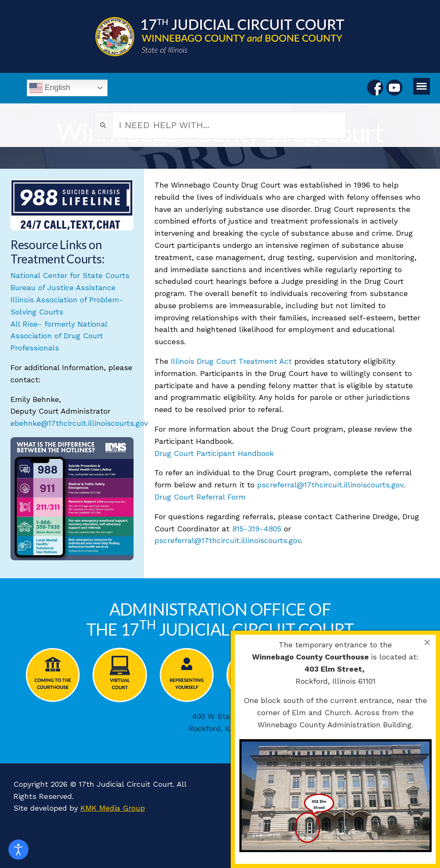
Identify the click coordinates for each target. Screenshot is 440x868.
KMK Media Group (113, 808)
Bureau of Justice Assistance (63, 287)
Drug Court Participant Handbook (214, 453)
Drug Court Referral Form (200, 497)
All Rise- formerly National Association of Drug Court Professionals (59, 336)
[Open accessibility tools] (18, 850)
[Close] (427, 642)
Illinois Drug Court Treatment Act (231, 361)
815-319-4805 (257, 529)
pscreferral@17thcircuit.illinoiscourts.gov (330, 485)
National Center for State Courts (70, 275)
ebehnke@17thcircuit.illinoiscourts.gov (79, 423)
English (50, 88)
